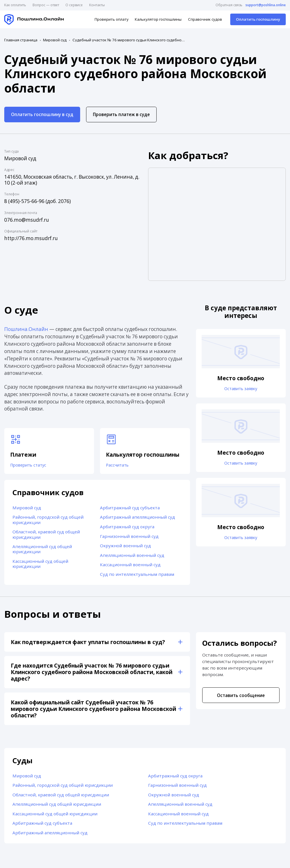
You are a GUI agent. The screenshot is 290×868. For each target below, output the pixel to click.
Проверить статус (31, 466)
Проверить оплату (112, 19)
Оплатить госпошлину (258, 19)
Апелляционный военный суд (132, 557)
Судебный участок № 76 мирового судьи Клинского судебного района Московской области (129, 40)
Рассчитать (119, 466)
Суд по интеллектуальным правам (137, 576)
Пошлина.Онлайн (26, 329)
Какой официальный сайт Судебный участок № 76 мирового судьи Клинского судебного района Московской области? (93, 710)
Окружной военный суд (125, 547)
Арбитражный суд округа (127, 528)
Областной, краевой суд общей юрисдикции (46, 536)
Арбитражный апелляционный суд (137, 519)
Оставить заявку (241, 389)
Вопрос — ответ (46, 5)
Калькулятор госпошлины (158, 19)
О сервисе (74, 5)
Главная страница (21, 40)
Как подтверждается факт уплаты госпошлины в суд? (88, 643)
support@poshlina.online (266, 5)
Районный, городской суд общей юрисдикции (48, 521)
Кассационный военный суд (130, 566)
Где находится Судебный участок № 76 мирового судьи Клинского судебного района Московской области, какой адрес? (92, 674)
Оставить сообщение (241, 697)
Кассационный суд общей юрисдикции (40, 565)
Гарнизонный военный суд (129, 538)
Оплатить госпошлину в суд (42, 114)
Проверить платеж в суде (121, 114)
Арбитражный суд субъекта (130, 509)
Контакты (97, 5)
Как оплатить (15, 5)
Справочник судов (205, 19)
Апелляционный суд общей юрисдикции (42, 550)
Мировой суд (55, 40)
